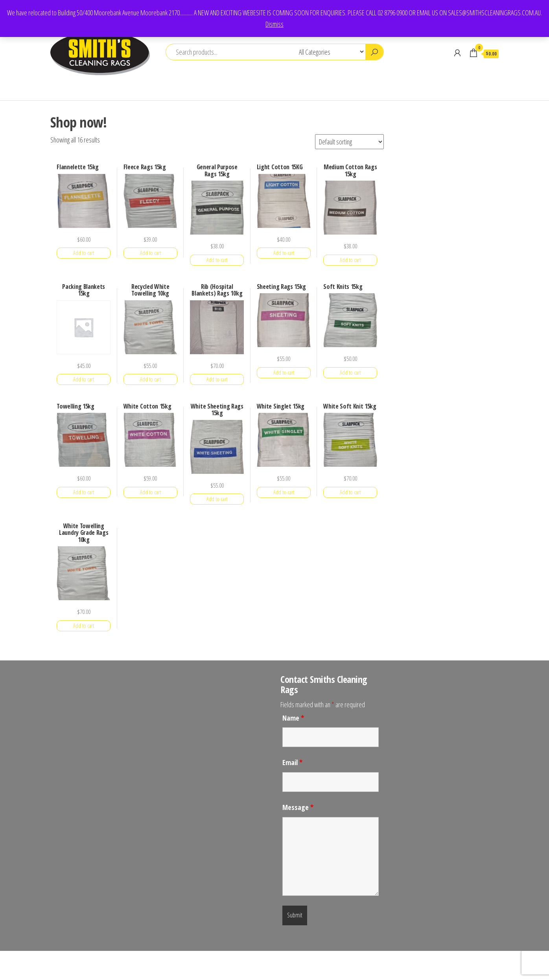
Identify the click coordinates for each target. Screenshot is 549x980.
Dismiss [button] (274, 24)
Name (293, 718)
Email (292, 762)
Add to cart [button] (84, 253)
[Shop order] (349, 142)
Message (298, 807)
